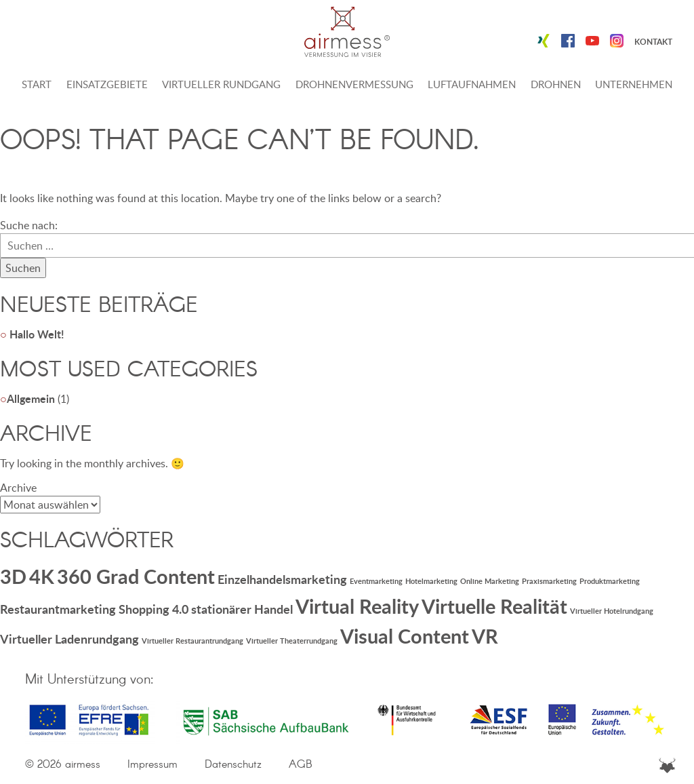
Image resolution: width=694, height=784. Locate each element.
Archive (18, 488)
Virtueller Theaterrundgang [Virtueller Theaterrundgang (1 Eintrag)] (292, 641)
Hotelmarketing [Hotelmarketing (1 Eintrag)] (431, 581)
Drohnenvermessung (354, 84)
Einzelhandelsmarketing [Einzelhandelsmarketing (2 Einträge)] (282, 579)
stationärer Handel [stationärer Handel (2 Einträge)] (242, 609)
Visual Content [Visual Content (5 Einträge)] (405, 636)
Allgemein (31, 398)
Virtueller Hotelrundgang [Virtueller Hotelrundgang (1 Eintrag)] (612, 611)
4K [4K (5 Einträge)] (42, 576)
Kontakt (653, 42)
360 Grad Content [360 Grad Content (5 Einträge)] (136, 576)
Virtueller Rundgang (221, 84)
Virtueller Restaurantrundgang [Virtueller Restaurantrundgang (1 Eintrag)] (192, 641)
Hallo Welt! (37, 334)
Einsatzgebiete (107, 84)
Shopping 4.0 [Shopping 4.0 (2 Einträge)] (154, 609)
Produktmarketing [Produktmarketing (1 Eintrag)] (610, 581)
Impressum (152, 765)
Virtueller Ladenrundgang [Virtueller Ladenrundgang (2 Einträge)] (69, 639)
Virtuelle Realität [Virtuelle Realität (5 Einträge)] (494, 606)
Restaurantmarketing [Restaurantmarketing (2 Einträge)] (58, 609)
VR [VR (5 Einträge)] (485, 636)
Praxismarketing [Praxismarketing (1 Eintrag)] (549, 581)
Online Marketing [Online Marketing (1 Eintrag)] (490, 581)
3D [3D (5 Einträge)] (13, 576)
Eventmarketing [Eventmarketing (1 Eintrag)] (376, 581)
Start (37, 84)
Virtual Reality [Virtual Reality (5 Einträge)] (357, 606)
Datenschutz (233, 765)
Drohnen (556, 84)
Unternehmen (634, 84)
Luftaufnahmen (472, 84)
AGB (301, 765)
